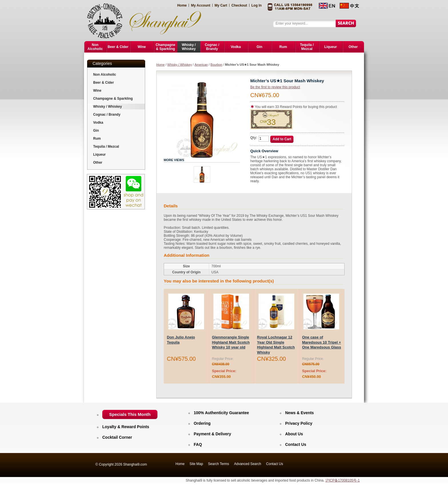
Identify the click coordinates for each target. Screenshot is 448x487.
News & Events (299, 413)
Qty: (254, 138)
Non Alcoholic (105, 75)
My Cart (221, 5)
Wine (97, 91)
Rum (97, 139)
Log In (257, 5)
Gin (96, 131)
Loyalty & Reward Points (126, 427)
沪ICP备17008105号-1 (343, 480)
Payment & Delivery (212, 434)
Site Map (196, 464)
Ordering (202, 423)
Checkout (239, 5)
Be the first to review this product (275, 87)
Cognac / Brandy (107, 115)
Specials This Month (130, 414)
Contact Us (296, 444)
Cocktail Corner (117, 437)
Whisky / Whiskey (180, 65)
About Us (294, 434)
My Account (201, 5)
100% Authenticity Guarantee (221, 413)
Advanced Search (248, 464)
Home (182, 5)
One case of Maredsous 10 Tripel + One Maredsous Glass (322, 342)
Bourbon (217, 65)
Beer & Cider (104, 83)
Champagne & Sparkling (113, 99)
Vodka (98, 123)
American (201, 65)
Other (98, 163)
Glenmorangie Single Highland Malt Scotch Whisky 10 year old (231, 342)
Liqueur (99, 155)
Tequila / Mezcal (106, 147)
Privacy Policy (299, 423)
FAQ (198, 444)
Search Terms (219, 464)
